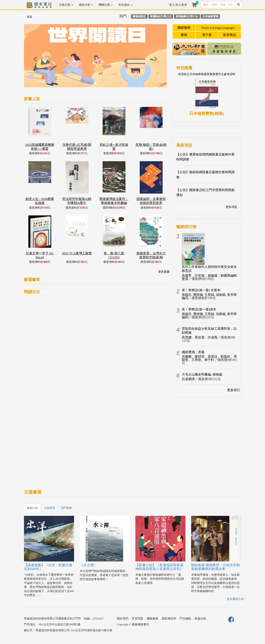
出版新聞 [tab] (49, 508)
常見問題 (137, 619)
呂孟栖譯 (188, 379)
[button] (35, 58)
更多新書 (164, 272)
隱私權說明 (169, 619)
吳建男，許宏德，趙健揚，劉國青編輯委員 (209, 277)
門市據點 (185, 619)
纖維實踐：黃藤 (193, 352)
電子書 (207, 35)
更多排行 (234, 390)
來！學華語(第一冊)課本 (199, 309)
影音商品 (230, 35)
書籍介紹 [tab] (32, 508)
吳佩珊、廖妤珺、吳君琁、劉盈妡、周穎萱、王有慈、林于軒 (209, 358)
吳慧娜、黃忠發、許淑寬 (200, 337)
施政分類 (86, 5)
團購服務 (184, 28)
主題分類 (66, 5)
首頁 (30, 17)
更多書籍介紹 (235, 599)
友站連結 (125, 5)
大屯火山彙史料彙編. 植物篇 (202, 374)
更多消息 (231, 207)
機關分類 (106, 5)
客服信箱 (200, 619)
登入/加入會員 (178, 5)
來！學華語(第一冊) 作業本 (201, 290)
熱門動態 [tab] (67, 508)
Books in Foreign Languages (218, 28)
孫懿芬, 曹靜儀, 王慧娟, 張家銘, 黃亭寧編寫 (209, 296)
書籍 (184, 35)
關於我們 (123, 619)
